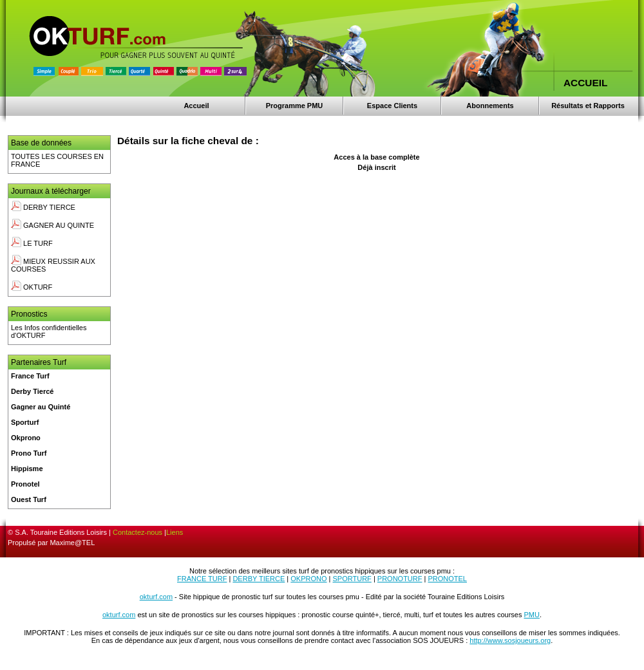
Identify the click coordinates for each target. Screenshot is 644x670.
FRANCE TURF (202, 579)
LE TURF (32, 243)
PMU (532, 615)
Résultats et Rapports (588, 106)
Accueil (196, 106)
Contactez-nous (137, 532)
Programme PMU (295, 106)
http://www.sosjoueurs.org (510, 640)
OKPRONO (308, 579)
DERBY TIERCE (43, 207)
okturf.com (156, 597)
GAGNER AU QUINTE (52, 225)
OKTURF (32, 287)
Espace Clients (392, 106)
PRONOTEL (447, 579)
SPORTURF (352, 579)
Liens (175, 532)
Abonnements (490, 106)
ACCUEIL (585, 83)
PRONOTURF (400, 579)
